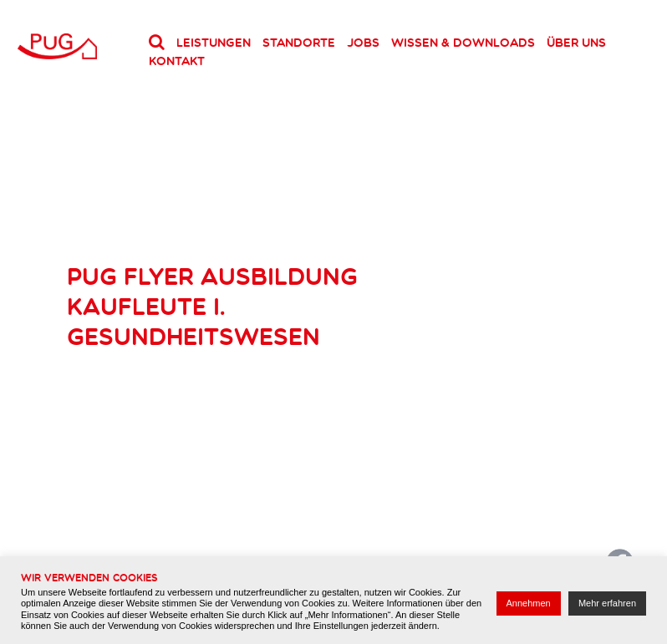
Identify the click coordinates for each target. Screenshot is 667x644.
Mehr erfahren (607, 603)
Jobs (363, 43)
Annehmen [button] (529, 603)
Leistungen (214, 43)
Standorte (299, 43)
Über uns (576, 43)
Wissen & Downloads (463, 43)
